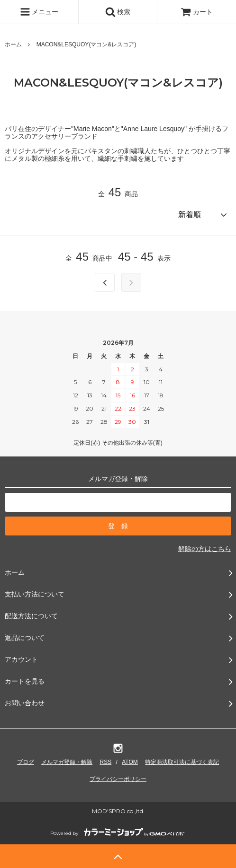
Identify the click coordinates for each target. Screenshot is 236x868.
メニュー (39, 12)
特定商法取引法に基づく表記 (182, 762)
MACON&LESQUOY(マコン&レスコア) (86, 44)
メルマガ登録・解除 (67, 762)
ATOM (130, 762)
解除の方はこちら (205, 549)
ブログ (26, 762)
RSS (106, 762)
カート (197, 12)
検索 (118, 12)
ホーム (13, 44)
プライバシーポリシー (118, 779)
